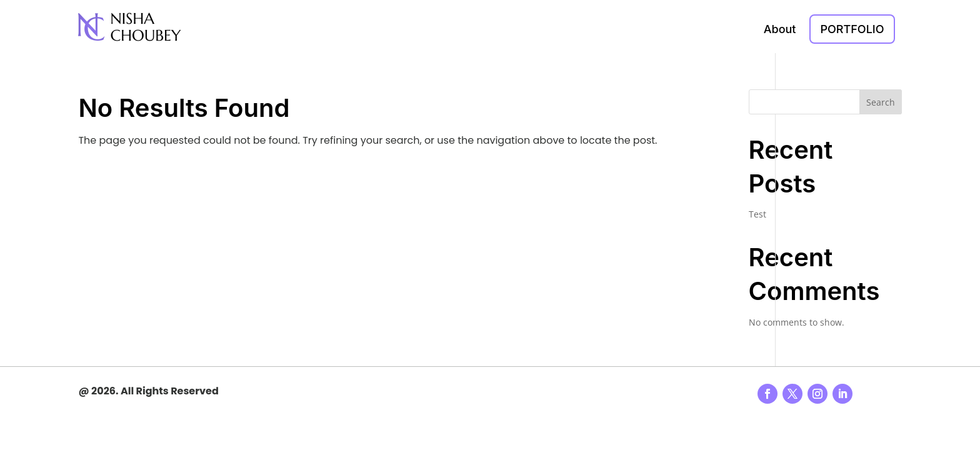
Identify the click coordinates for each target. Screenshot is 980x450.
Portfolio (852, 29)
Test (757, 214)
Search (881, 102)
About (780, 29)
